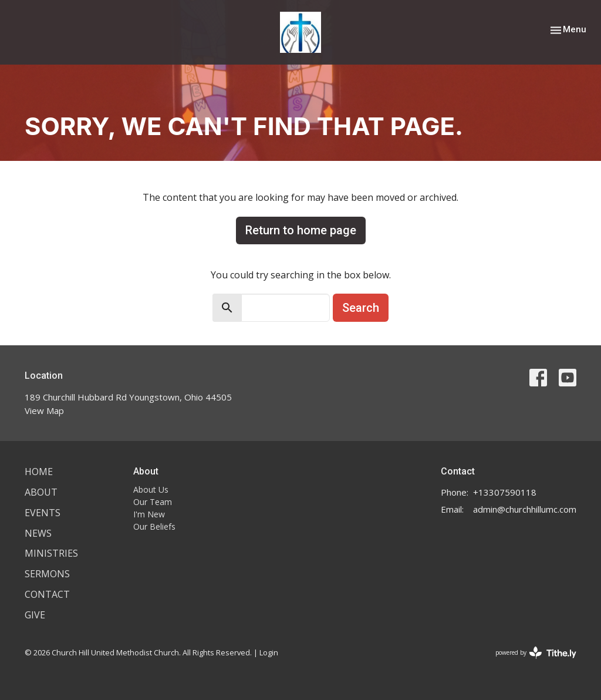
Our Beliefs (154, 526)
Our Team (153, 502)
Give (35, 615)
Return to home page (301, 230)
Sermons (47, 574)
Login (269, 652)
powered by (536, 653)
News (38, 533)
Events (43, 513)
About (41, 492)
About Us (151, 489)
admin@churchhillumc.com (525, 509)
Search (361, 308)
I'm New (149, 514)
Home (39, 472)
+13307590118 (505, 492)
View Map (44, 410)
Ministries (51, 553)
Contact (47, 594)
